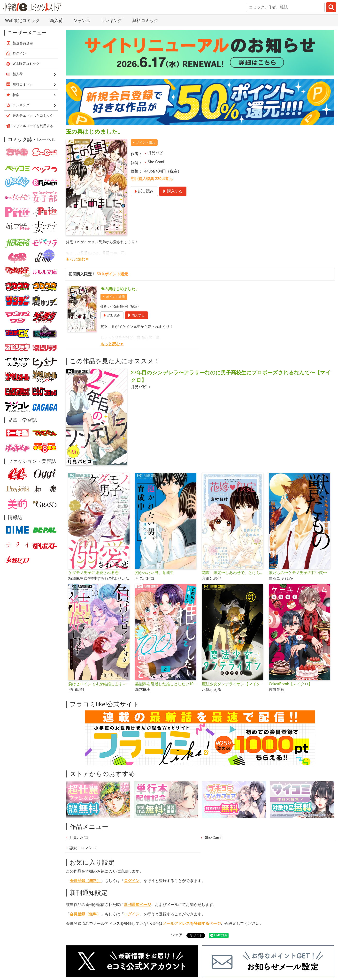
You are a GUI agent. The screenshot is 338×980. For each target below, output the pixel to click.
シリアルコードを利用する (33, 126)
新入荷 (56, 20)
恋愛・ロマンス (83, 848)
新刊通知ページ (138, 905)
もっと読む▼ (77, 259)
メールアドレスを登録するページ (192, 924)
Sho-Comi (156, 162)
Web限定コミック (22, 20)
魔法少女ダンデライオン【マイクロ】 (233, 684)
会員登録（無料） (85, 881)
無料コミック (145, 20)
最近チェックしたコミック (33, 115)
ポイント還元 (146, 142)
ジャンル (82, 20)
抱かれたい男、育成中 (154, 573)
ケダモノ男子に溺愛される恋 (93, 573)
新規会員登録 (23, 43)
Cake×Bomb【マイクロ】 (291, 684)
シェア (177, 935)
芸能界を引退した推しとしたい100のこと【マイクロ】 (167, 684)
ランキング (111, 20)
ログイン (132, 881)
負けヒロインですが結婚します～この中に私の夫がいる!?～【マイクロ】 (100, 684)
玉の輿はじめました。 (120, 289)
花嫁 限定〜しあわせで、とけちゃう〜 (233, 573)
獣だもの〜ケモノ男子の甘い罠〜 (298, 573)
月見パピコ (157, 153)
